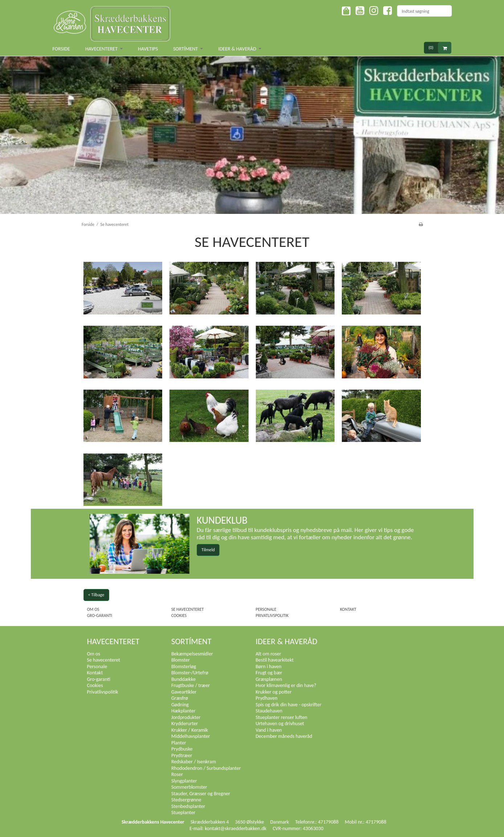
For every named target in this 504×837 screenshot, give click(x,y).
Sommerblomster (189, 787)
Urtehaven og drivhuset (280, 724)
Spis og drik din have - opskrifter (289, 705)
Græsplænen (269, 679)
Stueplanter (183, 812)
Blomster (181, 660)
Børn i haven (269, 667)
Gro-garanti (100, 615)
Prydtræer (182, 755)
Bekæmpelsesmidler (192, 654)
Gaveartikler (184, 692)
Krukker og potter (274, 692)
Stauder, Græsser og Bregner (201, 794)
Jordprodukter (186, 717)
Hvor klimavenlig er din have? (286, 685)
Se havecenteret (188, 609)
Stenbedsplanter (188, 806)
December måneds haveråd (284, 736)
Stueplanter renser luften (282, 717)
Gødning (180, 705)
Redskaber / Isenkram (194, 762)
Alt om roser (269, 654)
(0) (440, 48)
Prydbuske (182, 749)
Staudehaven (269, 711)
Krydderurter (185, 724)
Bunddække (183, 679)
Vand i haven (269, 730)
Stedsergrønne (186, 800)
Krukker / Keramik (190, 730)
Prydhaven (267, 698)
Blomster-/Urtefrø (190, 673)
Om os (93, 609)
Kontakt (348, 609)
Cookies (179, 615)
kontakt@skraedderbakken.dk (235, 828)
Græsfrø (180, 698)
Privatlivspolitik (272, 615)
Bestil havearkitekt (275, 660)
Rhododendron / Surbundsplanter (206, 768)
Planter (179, 743)
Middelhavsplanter (191, 736)
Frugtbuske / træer (191, 685)
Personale (266, 609)
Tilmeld (208, 550)
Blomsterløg (184, 667)
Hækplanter (183, 711)
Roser (177, 774)
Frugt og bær (269, 673)
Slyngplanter (184, 781)
